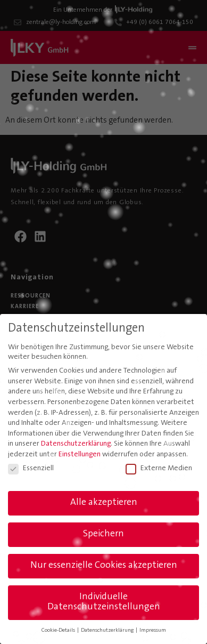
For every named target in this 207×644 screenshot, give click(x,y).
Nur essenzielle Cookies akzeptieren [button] (104, 566)
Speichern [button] (104, 534)
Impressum (153, 630)
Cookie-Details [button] (59, 630)
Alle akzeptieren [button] (104, 503)
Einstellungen (80, 455)
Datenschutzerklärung (76, 444)
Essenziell (31, 469)
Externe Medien (159, 469)
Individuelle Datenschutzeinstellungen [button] (104, 602)
